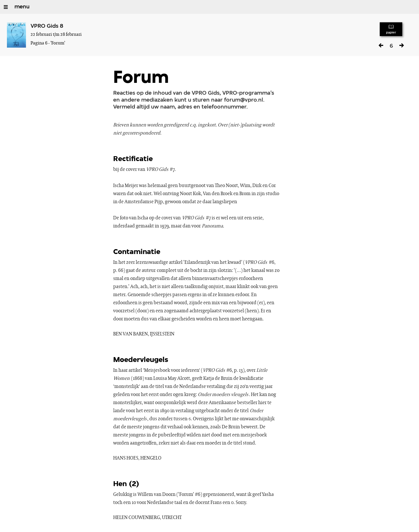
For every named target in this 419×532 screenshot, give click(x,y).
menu (22, 7)
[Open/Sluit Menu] (6, 7)
